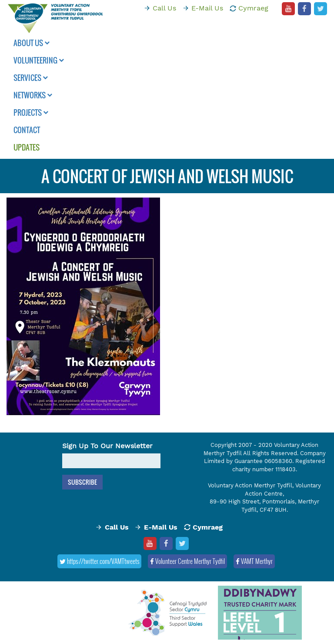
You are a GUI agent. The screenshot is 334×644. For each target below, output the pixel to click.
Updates (27, 147)
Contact (27, 130)
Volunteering (39, 60)
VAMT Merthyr (254, 561)
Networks (33, 95)
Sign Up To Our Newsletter (107, 446)
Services (31, 78)
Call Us (164, 8)
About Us (32, 43)
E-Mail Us (207, 8)
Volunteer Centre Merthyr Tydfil (187, 561)
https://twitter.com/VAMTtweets (99, 561)
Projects (31, 112)
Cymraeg (253, 8)
